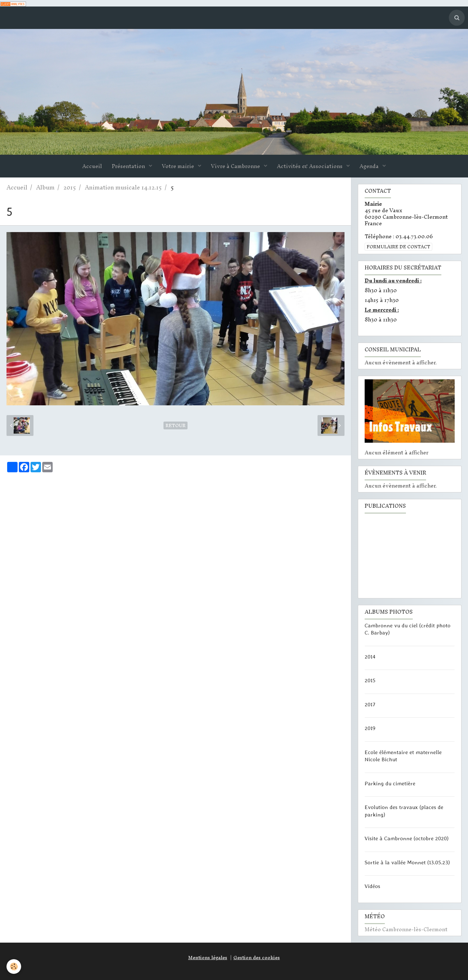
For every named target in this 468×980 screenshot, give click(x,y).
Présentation (129, 166)
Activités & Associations (310, 166)
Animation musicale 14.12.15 (123, 187)
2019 (370, 728)
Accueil (92, 166)
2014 (370, 656)
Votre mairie (179, 166)
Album (45, 187)
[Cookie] (14, 967)
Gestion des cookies (257, 958)
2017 (370, 704)
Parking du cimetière (390, 783)
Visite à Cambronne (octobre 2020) (407, 838)
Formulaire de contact (398, 247)
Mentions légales (208, 958)
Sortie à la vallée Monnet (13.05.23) (407, 862)
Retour (175, 425)
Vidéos (372, 886)
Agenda (370, 166)
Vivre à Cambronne (236, 166)
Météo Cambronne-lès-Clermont (406, 929)
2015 (70, 187)
